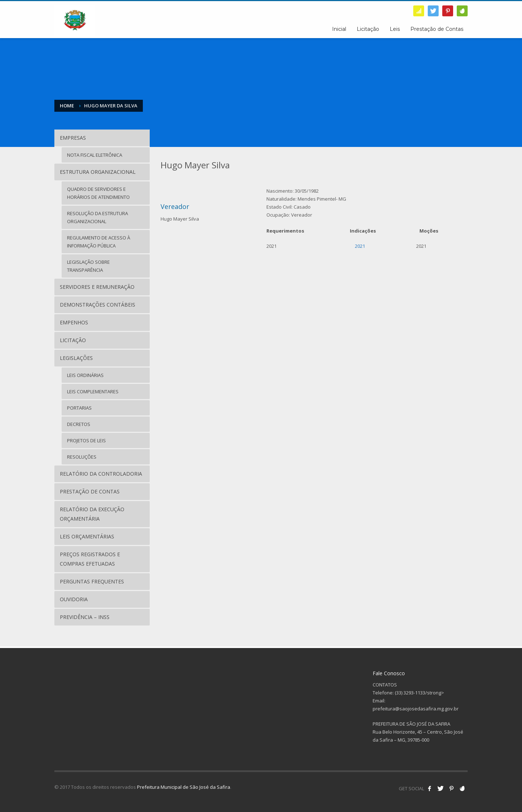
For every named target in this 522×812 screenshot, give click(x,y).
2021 (360, 246)
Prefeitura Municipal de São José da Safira (184, 787)
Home (67, 106)
